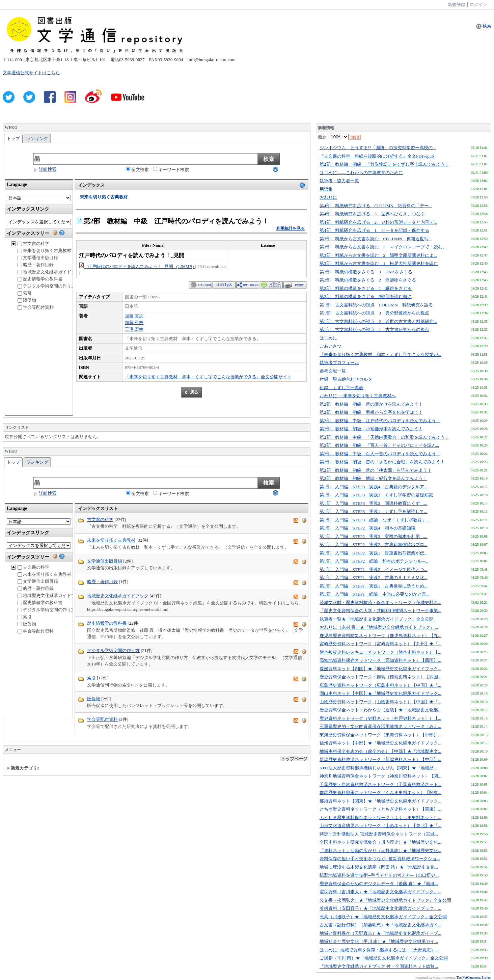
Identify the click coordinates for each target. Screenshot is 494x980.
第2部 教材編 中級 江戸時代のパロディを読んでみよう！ (380, 421)
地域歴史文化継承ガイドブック (51, 272)
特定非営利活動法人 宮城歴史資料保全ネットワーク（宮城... (379, 834)
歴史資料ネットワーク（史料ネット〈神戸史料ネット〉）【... (380, 718)
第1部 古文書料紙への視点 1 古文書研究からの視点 (374, 330)
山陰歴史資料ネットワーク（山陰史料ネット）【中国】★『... (380, 702)
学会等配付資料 (36, 307)
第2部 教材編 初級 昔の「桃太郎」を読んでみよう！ (376, 470)
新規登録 (457, 5)
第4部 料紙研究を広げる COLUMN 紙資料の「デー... (376, 206)
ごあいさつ (331, 346)
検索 (484, 26)
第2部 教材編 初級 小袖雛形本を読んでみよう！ (371, 429)
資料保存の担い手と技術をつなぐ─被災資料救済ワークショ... (380, 859)
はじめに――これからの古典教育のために (361, 173)
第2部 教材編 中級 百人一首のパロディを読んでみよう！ (380, 454)
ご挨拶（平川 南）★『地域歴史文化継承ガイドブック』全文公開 (384, 958)
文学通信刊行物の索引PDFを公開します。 (128, 685)
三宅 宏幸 (134, 329)
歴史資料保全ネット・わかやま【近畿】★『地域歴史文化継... (380, 710)
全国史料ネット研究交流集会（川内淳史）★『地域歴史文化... (380, 842)
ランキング (37, 139)
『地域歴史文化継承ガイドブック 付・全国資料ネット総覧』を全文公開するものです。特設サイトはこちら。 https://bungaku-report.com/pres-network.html (195, 606)
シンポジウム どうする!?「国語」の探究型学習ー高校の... (378, 148)
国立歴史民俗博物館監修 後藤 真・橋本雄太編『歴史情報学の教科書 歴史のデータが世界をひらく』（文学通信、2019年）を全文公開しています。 (195, 634)
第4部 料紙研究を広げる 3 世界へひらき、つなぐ (372, 214)
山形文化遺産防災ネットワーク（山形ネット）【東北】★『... (380, 826)
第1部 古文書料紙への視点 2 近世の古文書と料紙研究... (378, 321)
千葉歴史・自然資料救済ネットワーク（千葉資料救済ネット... (380, 784)
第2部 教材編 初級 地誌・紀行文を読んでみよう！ (373, 478)
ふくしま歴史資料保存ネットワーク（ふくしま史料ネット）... (380, 818)
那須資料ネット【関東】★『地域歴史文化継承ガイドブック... (380, 801)
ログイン (478, 5)
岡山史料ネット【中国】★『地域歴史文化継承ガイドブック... (380, 693)
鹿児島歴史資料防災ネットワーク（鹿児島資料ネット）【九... (380, 636)
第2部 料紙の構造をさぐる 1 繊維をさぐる (366, 288)
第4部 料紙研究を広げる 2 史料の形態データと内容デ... (378, 222)
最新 (333, 137)
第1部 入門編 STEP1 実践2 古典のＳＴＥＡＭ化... (374, 578)
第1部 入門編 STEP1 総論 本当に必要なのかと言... (375, 594)
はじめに (328, 338)
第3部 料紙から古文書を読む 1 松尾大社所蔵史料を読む (379, 263)
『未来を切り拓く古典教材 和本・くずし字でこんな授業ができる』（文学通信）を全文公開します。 (188, 547)
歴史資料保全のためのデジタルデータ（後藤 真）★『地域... (379, 884)
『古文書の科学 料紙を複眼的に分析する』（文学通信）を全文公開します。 (164, 526)
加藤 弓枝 (134, 322)
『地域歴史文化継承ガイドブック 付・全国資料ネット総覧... (379, 966)
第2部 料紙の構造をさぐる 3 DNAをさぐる (366, 272)
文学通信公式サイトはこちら (31, 73)
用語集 (326, 189)
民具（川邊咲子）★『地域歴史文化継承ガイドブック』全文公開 (383, 917)
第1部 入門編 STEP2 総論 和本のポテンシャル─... (374, 561)
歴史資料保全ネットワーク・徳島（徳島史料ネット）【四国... (380, 677)
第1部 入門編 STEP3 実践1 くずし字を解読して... (374, 511)
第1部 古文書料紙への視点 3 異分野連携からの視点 (374, 313)
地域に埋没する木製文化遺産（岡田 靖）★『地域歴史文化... (379, 867)
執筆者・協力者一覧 (339, 181)
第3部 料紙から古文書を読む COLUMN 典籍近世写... (376, 239)
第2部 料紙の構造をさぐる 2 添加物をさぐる (368, 280)
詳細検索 (45, 169)
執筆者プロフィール (339, 363)
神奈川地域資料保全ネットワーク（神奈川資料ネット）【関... (380, 776)
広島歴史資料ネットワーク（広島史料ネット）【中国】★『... (380, 685)
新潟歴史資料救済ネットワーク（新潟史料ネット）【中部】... (380, 759)
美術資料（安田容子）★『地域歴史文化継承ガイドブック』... (380, 908)
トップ (13, 139)
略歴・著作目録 (36, 265)
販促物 (27, 300)
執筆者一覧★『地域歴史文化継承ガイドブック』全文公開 (377, 619)
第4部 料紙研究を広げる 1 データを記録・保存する (374, 230)
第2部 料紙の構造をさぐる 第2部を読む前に (366, 296)
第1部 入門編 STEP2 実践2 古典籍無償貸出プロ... (374, 545)
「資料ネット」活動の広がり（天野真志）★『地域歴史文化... (380, 851)
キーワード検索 (171, 169)
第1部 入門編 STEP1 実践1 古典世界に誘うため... (374, 586)
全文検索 (137, 169)
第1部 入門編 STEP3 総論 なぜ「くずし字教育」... (375, 520)
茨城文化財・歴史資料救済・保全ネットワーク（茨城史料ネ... (380, 603)
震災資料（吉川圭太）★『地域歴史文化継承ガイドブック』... (380, 892)
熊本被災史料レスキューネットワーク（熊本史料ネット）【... (380, 652)
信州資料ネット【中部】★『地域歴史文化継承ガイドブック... (380, 743)
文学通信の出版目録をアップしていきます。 (131, 568)
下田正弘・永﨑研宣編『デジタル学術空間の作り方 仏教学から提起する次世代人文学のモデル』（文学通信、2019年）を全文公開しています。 (197, 661)
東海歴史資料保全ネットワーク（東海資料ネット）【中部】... (380, 735)
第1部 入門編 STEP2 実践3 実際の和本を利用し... (374, 536)
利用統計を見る (291, 228)
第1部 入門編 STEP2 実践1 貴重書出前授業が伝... (374, 553)
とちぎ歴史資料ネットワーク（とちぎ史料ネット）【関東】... (380, 809)
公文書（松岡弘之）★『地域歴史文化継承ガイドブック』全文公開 (385, 900)
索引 (25, 293)
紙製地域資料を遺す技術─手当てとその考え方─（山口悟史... (379, 875)
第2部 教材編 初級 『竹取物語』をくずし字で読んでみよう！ (384, 164)
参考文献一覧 (333, 371)
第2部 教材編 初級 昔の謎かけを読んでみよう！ (371, 404)
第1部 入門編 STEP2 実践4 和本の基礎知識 (367, 528)
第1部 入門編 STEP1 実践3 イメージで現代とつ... (374, 569)
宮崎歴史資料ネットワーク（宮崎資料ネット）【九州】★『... (380, 644)
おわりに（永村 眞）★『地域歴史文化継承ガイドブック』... (379, 627)
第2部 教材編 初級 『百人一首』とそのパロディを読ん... (379, 445)
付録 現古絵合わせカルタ (346, 379)
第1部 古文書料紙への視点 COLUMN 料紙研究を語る (376, 305)
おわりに (328, 197)
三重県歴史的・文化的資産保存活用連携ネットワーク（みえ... (380, 726)
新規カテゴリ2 (23, 768)
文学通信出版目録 (38, 258)
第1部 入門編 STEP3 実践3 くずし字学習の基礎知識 (376, 495)
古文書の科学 (33, 243)
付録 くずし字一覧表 (341, 388)
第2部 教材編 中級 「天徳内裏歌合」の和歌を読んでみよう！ (384, 437)
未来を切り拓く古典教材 (44, 251)
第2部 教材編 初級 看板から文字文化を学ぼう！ (371, 412)
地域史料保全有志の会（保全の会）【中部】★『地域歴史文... (380, 751)
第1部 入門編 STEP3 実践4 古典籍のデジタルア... (374, 487)
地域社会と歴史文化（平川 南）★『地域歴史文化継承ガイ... (379, 941)
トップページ (294, 759)
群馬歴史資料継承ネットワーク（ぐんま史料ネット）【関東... (380, 793)
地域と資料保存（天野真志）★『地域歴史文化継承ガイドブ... (380, 933)
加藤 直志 (134, 316)
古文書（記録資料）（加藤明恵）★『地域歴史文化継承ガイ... (380, 925)
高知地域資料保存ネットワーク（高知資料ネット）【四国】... (380, 660)
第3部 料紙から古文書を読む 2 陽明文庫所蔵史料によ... (378, 255)
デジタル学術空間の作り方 (47, 286)
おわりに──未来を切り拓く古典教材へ (358, 396)
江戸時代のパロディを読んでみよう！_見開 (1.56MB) (137, 266)
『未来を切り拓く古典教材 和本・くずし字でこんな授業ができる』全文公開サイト (208, 377)
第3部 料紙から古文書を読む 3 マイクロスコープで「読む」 (383, 247)
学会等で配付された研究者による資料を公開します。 (140, 726)
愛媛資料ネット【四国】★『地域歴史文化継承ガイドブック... (380, 669)
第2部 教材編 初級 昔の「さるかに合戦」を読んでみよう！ (382, 462)
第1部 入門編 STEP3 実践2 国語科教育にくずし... (374, 503)
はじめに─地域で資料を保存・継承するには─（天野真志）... (379, 950)
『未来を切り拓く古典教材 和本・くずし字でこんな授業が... (380, 355)
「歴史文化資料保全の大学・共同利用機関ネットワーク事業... (380, 611)
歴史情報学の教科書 (40, 279)
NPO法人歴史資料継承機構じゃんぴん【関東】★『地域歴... (378, 768)
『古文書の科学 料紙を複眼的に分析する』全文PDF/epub (377, 156)
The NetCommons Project (474, 978)
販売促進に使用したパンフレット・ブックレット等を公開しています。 (157, 705)
